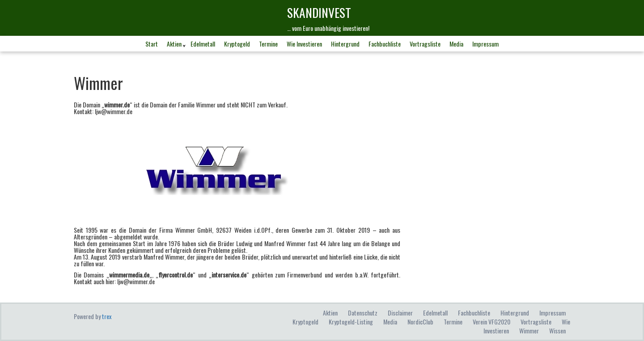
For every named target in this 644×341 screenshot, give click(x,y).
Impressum (485, 44)
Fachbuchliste (385, 44)
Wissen (557, 330)
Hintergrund (345, 44)
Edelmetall (203, 44)
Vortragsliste (425, 44)
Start (152, 44)
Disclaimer (400, 313)
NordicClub (420, 322)
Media (456, 44)
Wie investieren (304, 44)
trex (107, 316)
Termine (268, 44)
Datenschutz (363, 313)
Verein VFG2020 (491, 322)
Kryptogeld (237, 44)
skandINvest (319, 12)
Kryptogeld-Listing (351, 322)
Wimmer (529, 330)
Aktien (174, 44)
